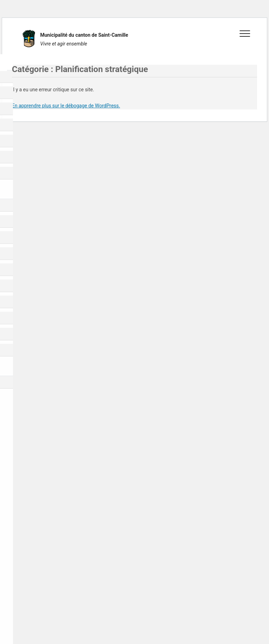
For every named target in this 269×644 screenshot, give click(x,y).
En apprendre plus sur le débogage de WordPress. (66, 106)
